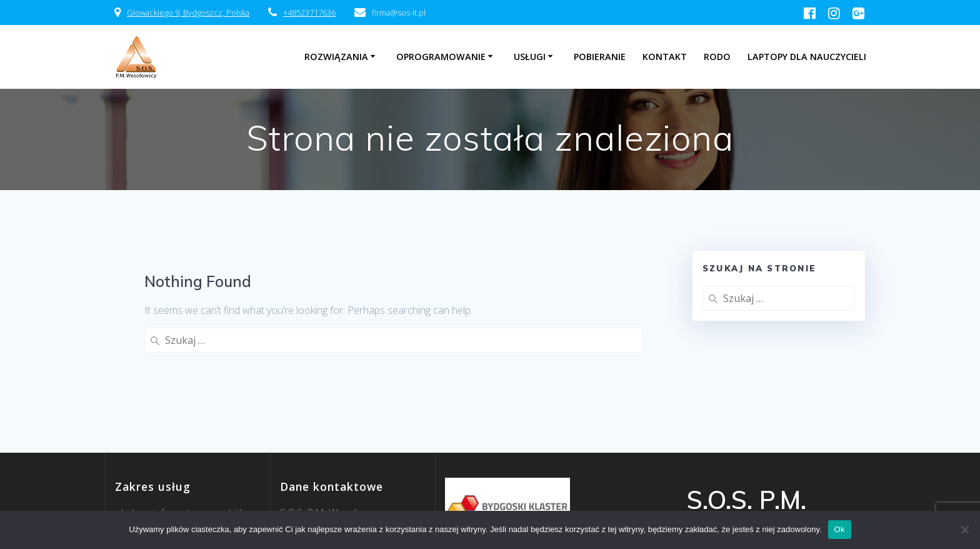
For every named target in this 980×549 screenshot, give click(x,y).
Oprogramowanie (441, 57)
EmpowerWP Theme (782, 506)
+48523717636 (309, 13)
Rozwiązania (336, 57)
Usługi (530, 57)
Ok (840, 529)
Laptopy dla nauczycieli (807, 57)
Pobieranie (600, 57)
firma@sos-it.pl (313, 487)
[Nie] (964, 530)
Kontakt (665, 57)
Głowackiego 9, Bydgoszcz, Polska (188, 13)
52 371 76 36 (324, 502)
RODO (717, 57)
